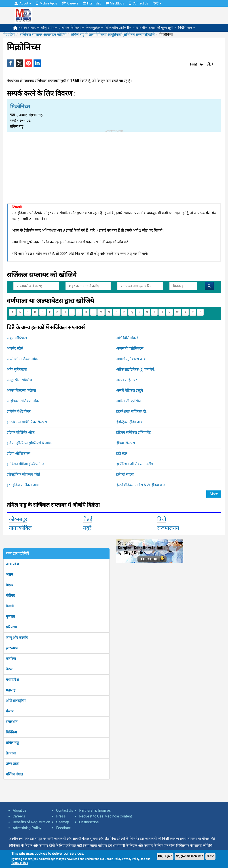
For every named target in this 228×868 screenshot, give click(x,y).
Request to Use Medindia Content (106, 816)
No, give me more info (189, 856)
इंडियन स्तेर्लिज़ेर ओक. (21, 432)
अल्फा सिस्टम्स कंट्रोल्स (21, 390)
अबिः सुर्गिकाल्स (17, 369)
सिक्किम (11, 732)
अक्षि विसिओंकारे (127, 338)
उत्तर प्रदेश (13, 764)
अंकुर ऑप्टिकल (17, 338)
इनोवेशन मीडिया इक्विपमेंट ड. (26, 464)
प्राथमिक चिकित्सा (71, 28)
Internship (92, 3)
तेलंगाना (11, 753)
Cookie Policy (113, 859)
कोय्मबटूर (18, 519)
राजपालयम (168, 528)
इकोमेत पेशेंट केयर (19, 411)
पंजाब (10, 711)
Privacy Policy (131, 859)
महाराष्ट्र (11, 690)
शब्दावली (140, 28)
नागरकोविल (20, 528)
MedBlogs (115, 3)
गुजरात (10, 616)
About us (20, 810)
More (214, 494)
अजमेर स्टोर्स (15, 348)
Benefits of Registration (31, 822)
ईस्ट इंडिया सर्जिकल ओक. (23, 485)
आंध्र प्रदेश (12, 564)
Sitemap (63, 822)
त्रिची (162, 519)
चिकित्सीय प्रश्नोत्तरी (118, 28)
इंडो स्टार (122, 453)
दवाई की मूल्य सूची (163, 28)
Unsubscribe (89, 822)
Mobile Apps (46, 3)
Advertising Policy (27, 828)
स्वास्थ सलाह (29, 28)
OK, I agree (165, 856)
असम (9, 574)
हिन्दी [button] (157, 3)
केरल (9, 669)
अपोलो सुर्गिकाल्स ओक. (132, 359)
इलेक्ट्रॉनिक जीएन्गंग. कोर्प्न (23, 474)
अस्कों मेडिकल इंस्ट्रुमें (130, 390)
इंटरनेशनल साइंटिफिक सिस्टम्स (27, 422)
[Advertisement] (114, 164)
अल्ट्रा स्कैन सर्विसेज (19, 380)
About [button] (23, 3)
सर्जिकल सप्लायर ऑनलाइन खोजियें (43, 35)
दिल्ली (10, 606)
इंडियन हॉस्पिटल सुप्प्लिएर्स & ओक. (29, 443)
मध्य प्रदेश (12, 680)
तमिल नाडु (13, 743)
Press (61, 816)
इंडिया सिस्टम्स (126, 443)
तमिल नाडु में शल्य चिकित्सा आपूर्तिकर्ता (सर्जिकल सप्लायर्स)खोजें (113, 35)
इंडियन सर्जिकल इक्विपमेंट (133, 432)
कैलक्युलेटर (94, 28)
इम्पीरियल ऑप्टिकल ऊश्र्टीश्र (135, 464)
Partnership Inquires (95, 810)
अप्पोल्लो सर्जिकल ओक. (22, 359)
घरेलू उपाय (49, 28)
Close (210, 856)
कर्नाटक (11, 659)
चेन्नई (88, 519)
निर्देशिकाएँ (187, 28)
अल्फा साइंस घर (127, 380)
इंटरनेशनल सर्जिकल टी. (131, 411)
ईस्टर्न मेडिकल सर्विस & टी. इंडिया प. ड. (141, 485)
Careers (70, 3)
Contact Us (138, 3)
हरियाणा (11, 627)
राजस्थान (12, 722)
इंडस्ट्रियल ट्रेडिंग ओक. (130, 422)
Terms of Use (20, 863)
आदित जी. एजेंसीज (129, 401)
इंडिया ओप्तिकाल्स (19, 453)
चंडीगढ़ (10, 595)
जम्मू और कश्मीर (17, 638)
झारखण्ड (12, 648)
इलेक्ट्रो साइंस (125, 474)
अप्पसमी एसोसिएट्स (130, 348)
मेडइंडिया (9, 35)
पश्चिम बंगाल (14, 774)
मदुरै (87, 528)
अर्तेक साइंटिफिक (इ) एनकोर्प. (135, 369)
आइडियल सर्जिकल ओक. (23, 401)
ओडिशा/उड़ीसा (16, 701)
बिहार (9, 585)
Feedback (64, 828)
